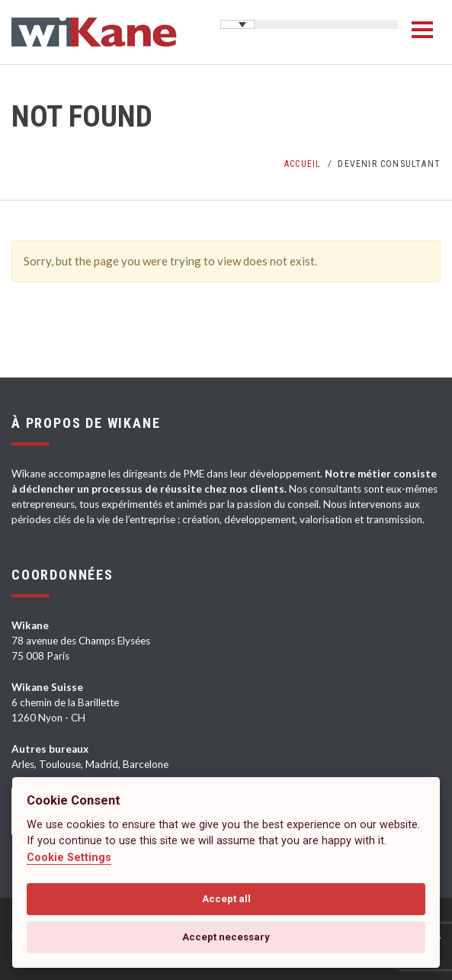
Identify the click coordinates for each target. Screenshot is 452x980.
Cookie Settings (69, 858)
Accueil (303, 164)
